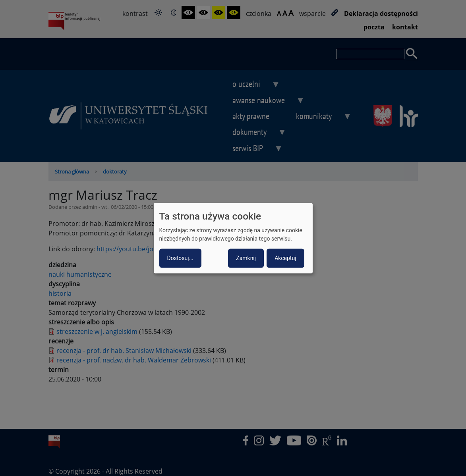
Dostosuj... (180, 258)
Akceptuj (285, 258)
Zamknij (246, 258)
